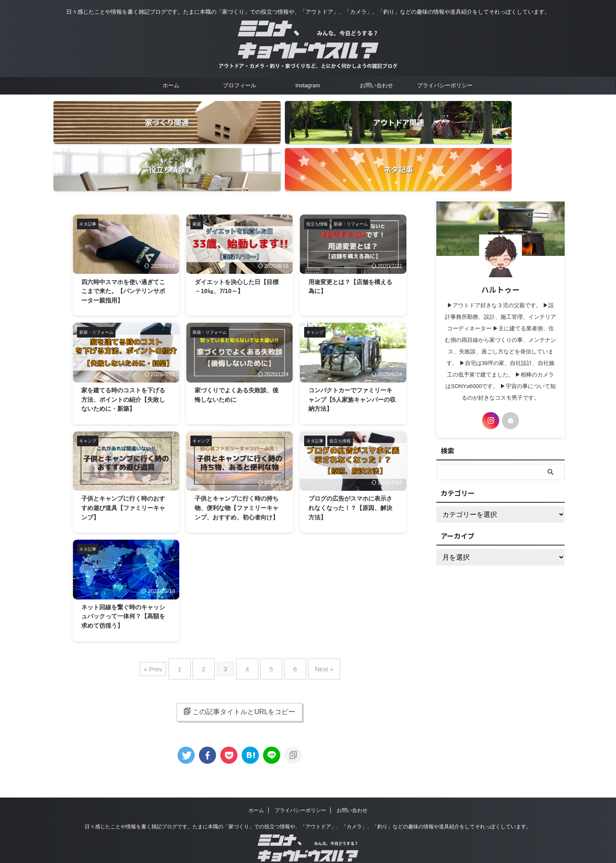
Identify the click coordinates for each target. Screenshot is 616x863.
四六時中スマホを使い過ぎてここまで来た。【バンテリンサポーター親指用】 (126, 246)
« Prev (166, 640)
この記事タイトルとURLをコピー (239, 679)
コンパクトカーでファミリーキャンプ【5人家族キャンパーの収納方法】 (353, 357)
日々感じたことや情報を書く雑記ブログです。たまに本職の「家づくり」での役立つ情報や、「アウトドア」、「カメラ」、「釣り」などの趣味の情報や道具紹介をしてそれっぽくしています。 (308, 794)
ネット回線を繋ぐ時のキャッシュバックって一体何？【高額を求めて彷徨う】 (126, 589)
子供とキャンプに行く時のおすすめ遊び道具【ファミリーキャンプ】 (126, 469)
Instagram (308, 85)
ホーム (171, 85)
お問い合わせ (376, 85)
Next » (313, 640)
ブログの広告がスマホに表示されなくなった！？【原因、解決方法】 (353, 469)
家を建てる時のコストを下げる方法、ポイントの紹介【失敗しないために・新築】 (126, 357)
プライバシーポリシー (445, 85)
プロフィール (240, 85)
